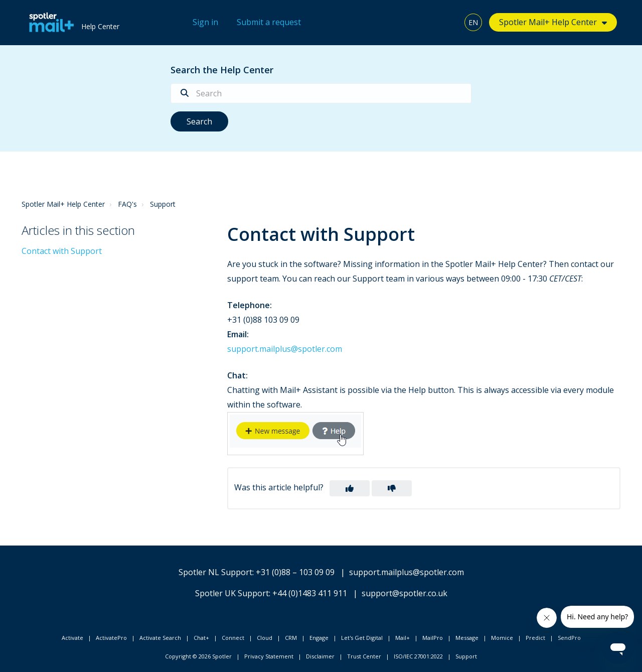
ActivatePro (111, 638)
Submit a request (269, 22)
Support (163, 204)
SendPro (569, 638)
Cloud (265, 638)
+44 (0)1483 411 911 (310, 593)
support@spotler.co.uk (405, 593)
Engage (319, 638)
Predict (535, 638)
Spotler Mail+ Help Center (548, 22)
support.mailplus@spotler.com (285, 349)
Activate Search (160, 638)
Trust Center (364, 656)
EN (473, 22)
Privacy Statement (269, 656)
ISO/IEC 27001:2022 (418, 656)
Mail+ (403, 638)
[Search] (321, 93)
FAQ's (127, 204)
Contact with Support (62, 251)
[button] (350, 488)
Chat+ (201, 638)
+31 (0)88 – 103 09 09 (295, 572)
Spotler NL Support (215, 572)
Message (467, 638)
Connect (233, 638)
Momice (502, 638)
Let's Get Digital (362, 638)
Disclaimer (320, 656)
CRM (291, 638)
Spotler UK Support (232, 593)
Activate (72, 638)
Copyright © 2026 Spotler (198, 656)
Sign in (205, 22)
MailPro (433, 638)
